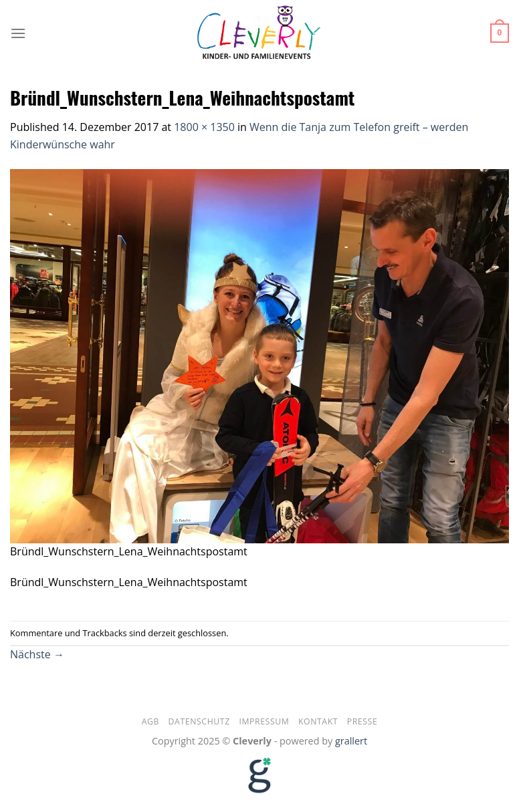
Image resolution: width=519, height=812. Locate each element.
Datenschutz (199, 721)
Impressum (264, 721)
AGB (150, 721)
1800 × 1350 (204, 127)
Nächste (37, 654)
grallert (351, 741)
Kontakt (318, 721)
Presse (362, 721)
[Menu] (18, 33)
